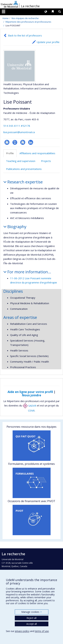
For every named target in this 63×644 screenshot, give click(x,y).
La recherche (30, 6)
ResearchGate (7, 142)
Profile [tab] (10, 153)
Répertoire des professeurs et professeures (28, 22)
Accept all (32, 624)
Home (6, 18)
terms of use (42, 631)
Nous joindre (32, 395)
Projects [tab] (46, 161)
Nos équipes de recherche (25, 18)
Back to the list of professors (25, 35)
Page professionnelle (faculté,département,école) (15, 142)
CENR (31, 410)
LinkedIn (31, 142)
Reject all (32, 618)
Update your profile (48, 42)
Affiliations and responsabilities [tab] (37, 153)
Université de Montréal (9, 4)
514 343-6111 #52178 (17, 126)
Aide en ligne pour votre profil (30, 392)
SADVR (29, 406)
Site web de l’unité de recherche (23, 142)
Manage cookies (32, 612)
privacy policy (22, 631)
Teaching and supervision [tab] (21, 161)
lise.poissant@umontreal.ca (19, 132)
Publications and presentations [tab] (24, 169)
